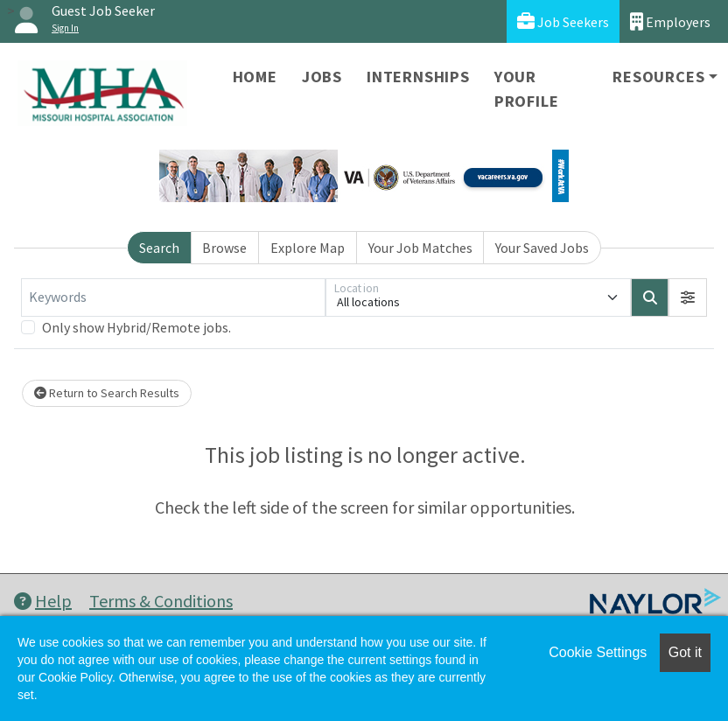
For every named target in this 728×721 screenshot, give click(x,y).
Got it (685, 652)
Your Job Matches (420, 248)
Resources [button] (658, 77)
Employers (670, 21)
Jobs (322, 77)
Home (255, 77)
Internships (418, 77)
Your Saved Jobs (542, 248)
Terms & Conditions (161, 601)
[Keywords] (173, 297)
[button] (688, 297)
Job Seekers (563, 21)
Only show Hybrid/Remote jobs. (136, 327)
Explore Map (308, 248)
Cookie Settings (598, 652)
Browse (224, 248)
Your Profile (527, 89)
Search (159, 248)
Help (43, 601)
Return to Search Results (107, 393)
